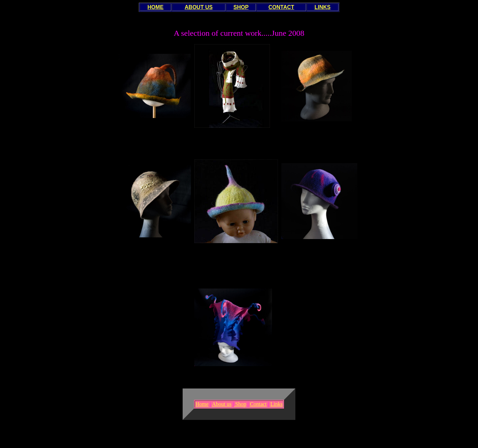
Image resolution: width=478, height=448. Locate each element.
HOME (156, 7)
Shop (240, 404)
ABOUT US (199, 7)
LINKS (322, 7)
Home (202, 404)
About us (222, 404)
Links (276, 404)
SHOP (241, 7)
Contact (258, 404)
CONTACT (281, 7)
